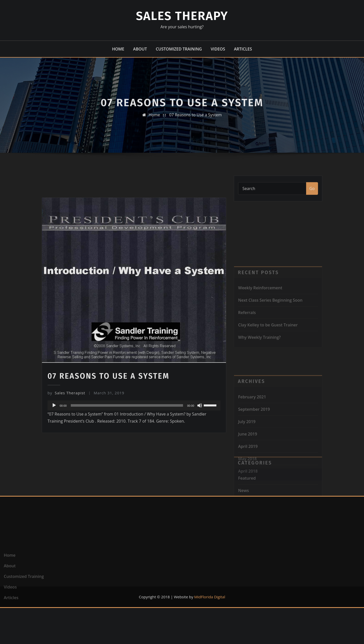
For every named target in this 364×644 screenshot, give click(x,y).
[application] (134, 481)
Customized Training (179, 49)
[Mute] (200, 481)
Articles (243, 49)
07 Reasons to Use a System (195, 122)
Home (118, 49)
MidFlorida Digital (210, 597)
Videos (218, 49)
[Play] (54, 481)
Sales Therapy (182, 16)
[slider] (127, 481)
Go (312, 197)
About (140, 49)
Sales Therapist (66, 468)
